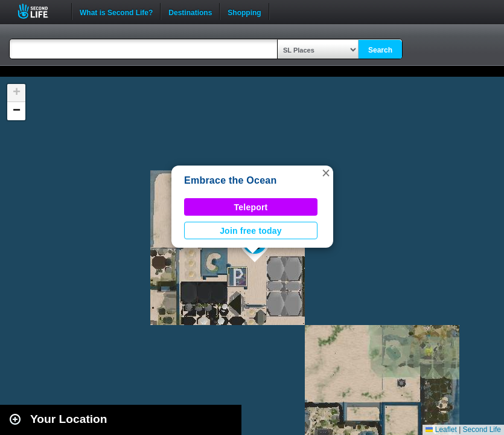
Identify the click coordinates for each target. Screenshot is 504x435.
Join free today (251, 231)
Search (380, 50)
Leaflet (441, 430)
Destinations (190, 11)
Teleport (251, 207)
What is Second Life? (116, 11)
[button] (326, 173)
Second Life (40, 11)
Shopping (244, 11)
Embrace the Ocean (230, 180)
